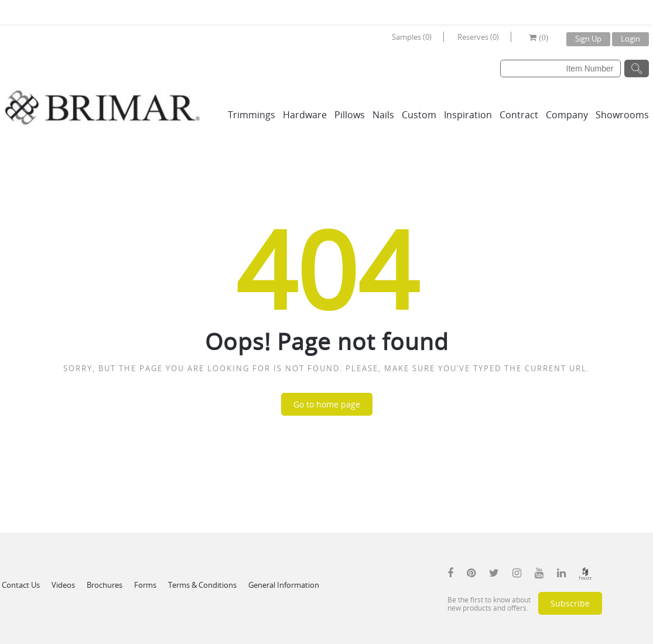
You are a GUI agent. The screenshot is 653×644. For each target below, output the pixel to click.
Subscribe (570, 603)
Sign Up (588, 39)
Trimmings (252, 115)
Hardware (305, 115)
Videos (63, 585)
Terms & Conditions (202, 585)
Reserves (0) (478, 37)
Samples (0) (412, 37)
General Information (284, 585)
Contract (519, 115)
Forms (145, 585)
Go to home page (327, 404)
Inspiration (468, 115)
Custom (419, 115)
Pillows (350, 115)
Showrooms (622, 115)
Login (630, 39)
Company (567, 115)
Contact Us (21, 585)
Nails (383, 115)
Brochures (105, 585)
